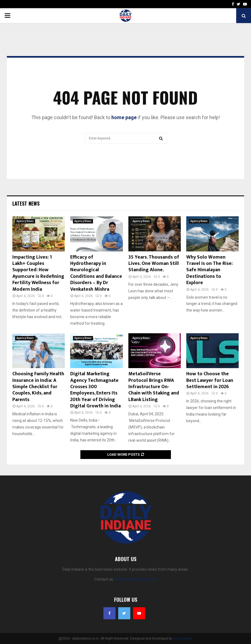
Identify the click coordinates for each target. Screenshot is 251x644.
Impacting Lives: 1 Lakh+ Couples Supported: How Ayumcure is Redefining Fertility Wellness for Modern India (38, 273)
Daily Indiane (183, 639)
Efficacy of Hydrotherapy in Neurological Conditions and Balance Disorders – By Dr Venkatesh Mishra (96, 273)
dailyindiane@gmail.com (136, 579)
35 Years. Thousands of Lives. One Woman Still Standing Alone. (154, 264)
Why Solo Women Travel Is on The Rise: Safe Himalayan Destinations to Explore (209, 270)
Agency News (25, 221)
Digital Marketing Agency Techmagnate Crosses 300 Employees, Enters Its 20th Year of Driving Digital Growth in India (95, 390)
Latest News (26, 203)
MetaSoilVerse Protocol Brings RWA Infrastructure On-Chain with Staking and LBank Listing (154, 387)
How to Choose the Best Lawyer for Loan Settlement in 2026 (210, 380)
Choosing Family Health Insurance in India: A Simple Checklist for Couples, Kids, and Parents (38, 387)
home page (124, 117)
